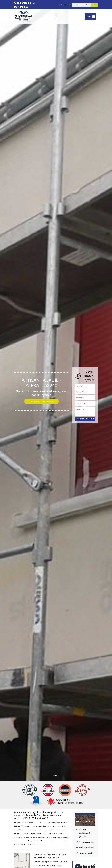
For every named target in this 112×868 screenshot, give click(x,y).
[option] (56, 434)
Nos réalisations (41, 401)
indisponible (23, 3)
